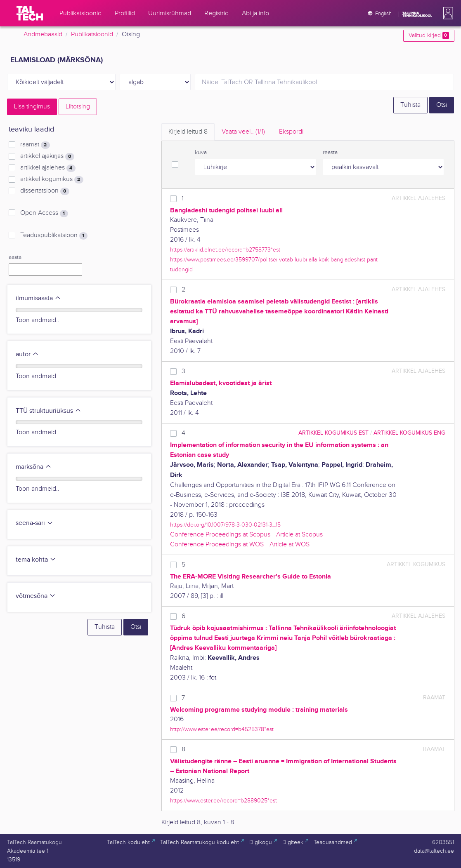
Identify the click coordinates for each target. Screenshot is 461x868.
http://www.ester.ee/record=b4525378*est (222, 729)
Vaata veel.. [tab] (243, 132)
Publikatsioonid (92, 34)
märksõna (34, 467)
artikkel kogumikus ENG (409, 433)
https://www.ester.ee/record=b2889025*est (223, 801)
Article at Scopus (299, 535)
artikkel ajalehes (48, 168)
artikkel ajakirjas (47, 156)
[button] (447, 13)
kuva (201, 153)
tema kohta (36, 560)
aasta (15, 257)
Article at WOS (290, 545)
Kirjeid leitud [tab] (188, 132)
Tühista (410, 105)
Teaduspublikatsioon (54, 235)
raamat (35, 145)
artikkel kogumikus (52, 179)
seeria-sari (34, 523)
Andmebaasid (43, 34)
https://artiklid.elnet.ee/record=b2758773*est (225, 250)
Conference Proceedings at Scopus (220, 535)
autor (27, 354)
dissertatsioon (45, 191)
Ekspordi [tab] (291, 132)
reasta (330, 153)
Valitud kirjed (429, 35)
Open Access (44, 213)
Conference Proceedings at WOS (217, 545)
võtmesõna (36, 596)
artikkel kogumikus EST (333, 433)
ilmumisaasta (38, 298)
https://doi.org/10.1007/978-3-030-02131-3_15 (225, 525)
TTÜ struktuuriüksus (48, 411)
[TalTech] (30, 13)
